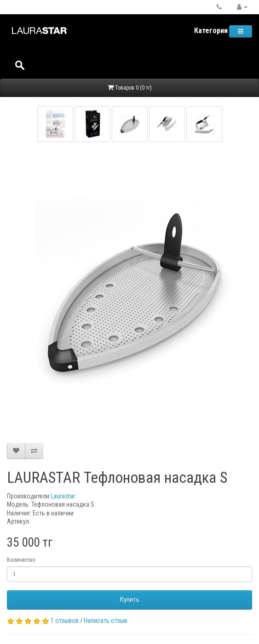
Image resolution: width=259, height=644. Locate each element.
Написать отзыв (106, 621)
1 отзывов (65, 621)
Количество (21, 560)
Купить (130, 599)
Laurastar (63, 496)
